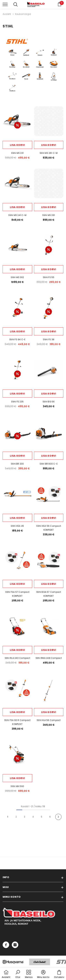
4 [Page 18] (33, 817)
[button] (18, 974)
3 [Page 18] (25, 817)
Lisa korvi (17, 145)
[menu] (5, 4)
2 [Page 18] (16, 817)
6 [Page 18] (50, 817)
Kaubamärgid (23, 14)
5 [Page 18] (42, 817)
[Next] (58, 817)
